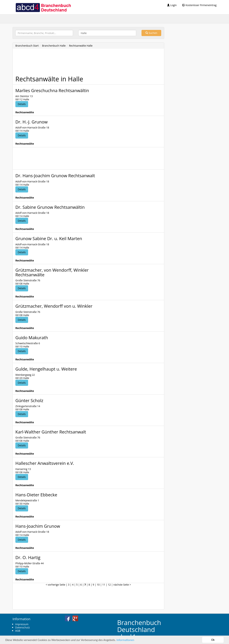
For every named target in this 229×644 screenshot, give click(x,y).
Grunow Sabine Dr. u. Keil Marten (49, 238)
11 (104, 585)
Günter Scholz (29, 400)
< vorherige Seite (55, 585)
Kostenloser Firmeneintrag (199, 5)
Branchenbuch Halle (54, 46)
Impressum (22, 624)
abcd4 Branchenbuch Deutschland (43, 7)
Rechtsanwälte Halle (81, 46)
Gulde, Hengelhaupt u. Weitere (46, 369)
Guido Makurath (32, 337)
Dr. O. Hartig (28, 557)
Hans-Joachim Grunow (38, 526)
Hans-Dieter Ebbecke (36, 495)
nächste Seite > (122, 585)
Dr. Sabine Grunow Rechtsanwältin (50, 207)
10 (98, 585)
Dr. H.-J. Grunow (31, 122)
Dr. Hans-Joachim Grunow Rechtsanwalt (55, 176)
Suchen (151, 33)
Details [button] (22, 104)
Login (172, 5)
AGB (18, 631)
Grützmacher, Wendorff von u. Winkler (54, 306)
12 (109, 585)
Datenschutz (22, 627)
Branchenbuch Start (27, 46)
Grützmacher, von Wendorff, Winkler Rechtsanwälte (52, 272)
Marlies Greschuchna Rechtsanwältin (52, 90)
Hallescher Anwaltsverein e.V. (45, 463)
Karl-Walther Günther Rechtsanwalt (51, 432)
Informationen (125, 640)
